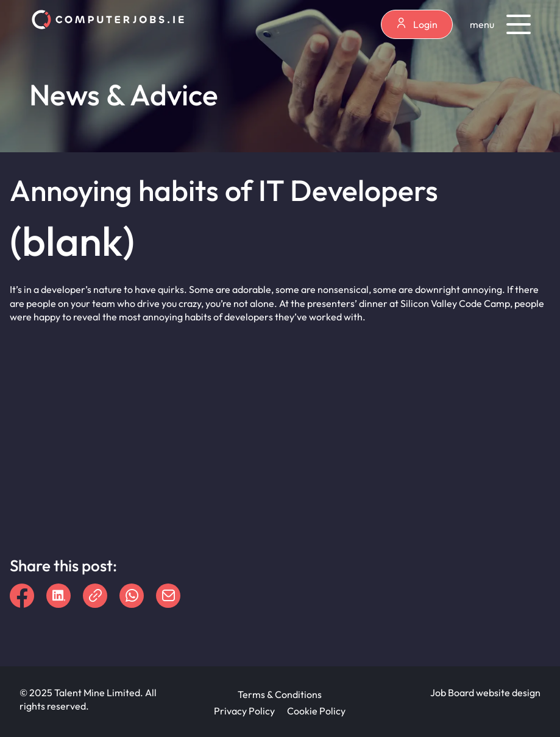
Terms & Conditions (280, 694)
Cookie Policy (316, 711)
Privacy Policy (244, 711)
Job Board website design (485, 693)
